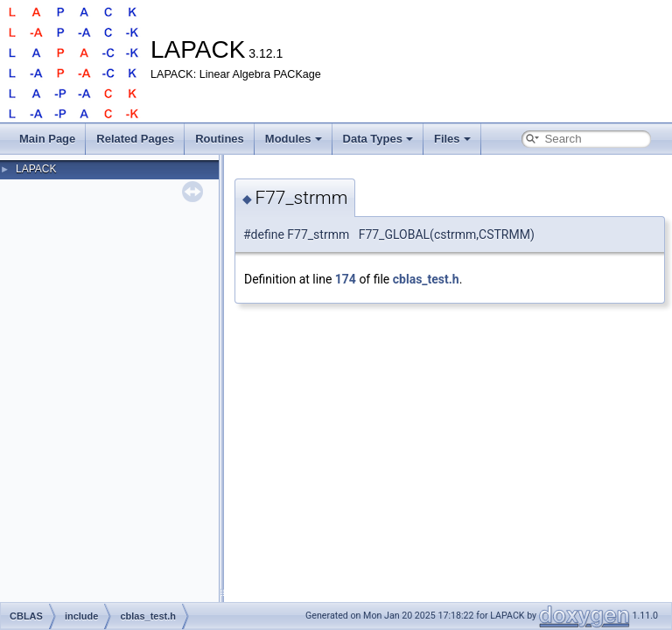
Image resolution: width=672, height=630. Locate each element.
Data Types (378, 139)
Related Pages (135, 139)
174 (346, 279)
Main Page (47, 139)
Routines (220, 139)
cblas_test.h (426, 279)
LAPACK (36, 169)
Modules (294, 139)
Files (452, 139)
